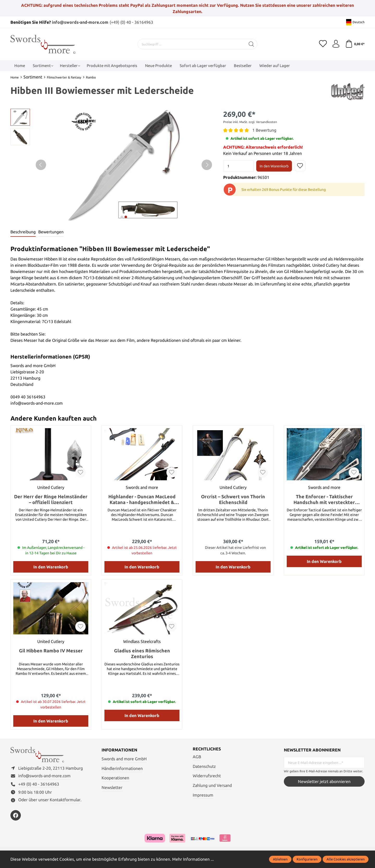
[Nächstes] (207, 165)
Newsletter (112, 787)
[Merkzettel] (323, 44)
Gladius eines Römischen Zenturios (142, 653)
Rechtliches (207, 749)
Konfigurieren (307, 859)
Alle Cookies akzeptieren (346, 859)
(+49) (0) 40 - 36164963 (131, 22)
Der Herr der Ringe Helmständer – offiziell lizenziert (51, 499)
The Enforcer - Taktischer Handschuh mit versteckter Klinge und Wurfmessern (324, 499)
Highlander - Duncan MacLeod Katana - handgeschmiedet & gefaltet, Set (142, 499)
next (122, 217)
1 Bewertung (264, 130)
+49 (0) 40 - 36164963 (39, 784)
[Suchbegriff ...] (192, 44)
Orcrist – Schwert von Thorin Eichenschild (233, 499)
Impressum (203, 795)
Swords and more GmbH (124, 759)
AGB (197, 757)
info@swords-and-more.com (80, 22)
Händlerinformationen (122, 768)
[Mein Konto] (336, 44)
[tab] (23, 232)
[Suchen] (251, 44)
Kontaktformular (65, 800)
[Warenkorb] (355, 44)
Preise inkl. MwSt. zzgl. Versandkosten (250, 122)
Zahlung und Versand (212, 785)
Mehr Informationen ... (193, 859)
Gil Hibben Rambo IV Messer (51, 651)
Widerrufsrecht (207, 776)
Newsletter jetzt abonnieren (324, 781)
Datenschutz (204, 766)
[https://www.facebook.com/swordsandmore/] (16, 815)
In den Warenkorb (274, 166)
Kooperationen (115, 778)
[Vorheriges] (41, 165)
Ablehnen (280, 859)
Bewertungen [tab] (51, 232)
